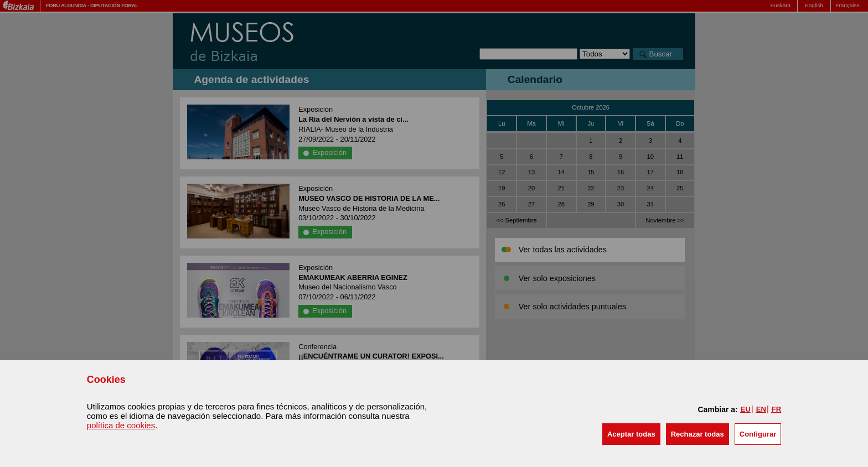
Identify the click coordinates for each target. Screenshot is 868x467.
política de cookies (121, 425)
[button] (631, 434)
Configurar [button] (758, 434)
